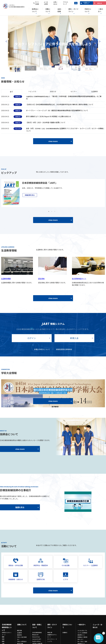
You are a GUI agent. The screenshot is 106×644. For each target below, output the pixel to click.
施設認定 (19, 635)
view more (53, 141)
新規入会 (74, 338)
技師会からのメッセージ (7, 634)
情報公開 (50, 632)
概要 (3, 637)
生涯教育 (19, 633)
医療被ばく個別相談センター (82, 638)
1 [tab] (49, 211)
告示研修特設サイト (79, 279)
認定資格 (41, 279)
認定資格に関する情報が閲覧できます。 (52, 283)
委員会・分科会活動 (16, 563)
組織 (3, 641)
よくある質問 (46, 3)
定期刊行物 (41, 577)
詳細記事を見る (30, 195)
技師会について (35, 10)
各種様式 (65, 632)
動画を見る (20, 507)
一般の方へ (100, 10)
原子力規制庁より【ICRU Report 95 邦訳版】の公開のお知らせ (49, 116)
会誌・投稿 (60, 10)
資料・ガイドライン (73, 10)
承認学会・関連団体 (41, 563)
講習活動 (19, 630)
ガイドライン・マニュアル (52, 640)
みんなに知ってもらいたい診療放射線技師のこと (82, 633)
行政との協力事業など (22, 638)
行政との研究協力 (22, 641)
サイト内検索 (37, 3)
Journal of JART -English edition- (37, 640)
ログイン (32, 338)
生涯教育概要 (6, 279)
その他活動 (66, 563)
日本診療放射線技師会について (7, 627)
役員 (3, 639)
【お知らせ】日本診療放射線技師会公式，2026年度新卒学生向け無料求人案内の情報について (60, 104)
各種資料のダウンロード (52, 636)
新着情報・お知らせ (16, 577)
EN (76, 3)
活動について (48, 10)
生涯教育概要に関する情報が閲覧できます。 (17, 283)
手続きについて (88, 10)
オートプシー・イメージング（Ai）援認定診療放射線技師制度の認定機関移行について (57, 110)
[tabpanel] (52, 193)
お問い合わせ (55, 3)
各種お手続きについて (42, 349)
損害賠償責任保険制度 (64, 349)
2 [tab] (52, 211)
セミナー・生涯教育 (90, 563)
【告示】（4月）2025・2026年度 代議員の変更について (46, 122)
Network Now (36, 637)
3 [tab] (55, 211)
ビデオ (66, 577)
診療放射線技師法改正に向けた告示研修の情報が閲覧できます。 (88, 284)
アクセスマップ (65, 3)
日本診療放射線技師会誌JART (37, 634)
